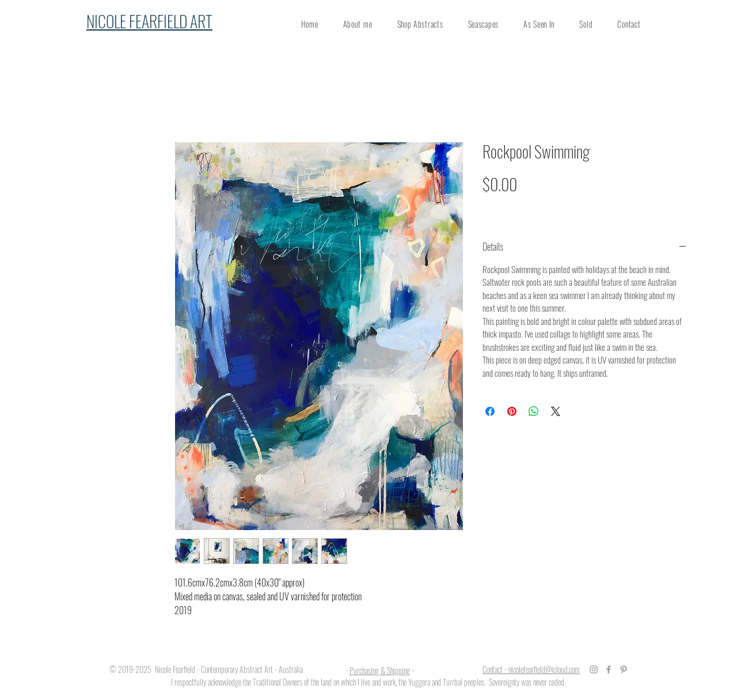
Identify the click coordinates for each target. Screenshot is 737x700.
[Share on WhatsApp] (534, 411)
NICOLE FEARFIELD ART (149, 21)
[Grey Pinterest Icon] (624, 669)
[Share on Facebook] (490, 411)
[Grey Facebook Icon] (609, 669)
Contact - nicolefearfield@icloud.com (531, 669)
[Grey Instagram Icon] (594, 669)
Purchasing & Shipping (380, 670)
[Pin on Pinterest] (512, 411)
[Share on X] (556, 411)
